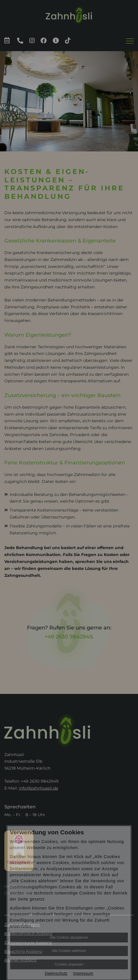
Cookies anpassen (69, 964)
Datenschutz (56, 973)
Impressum (83, 973)
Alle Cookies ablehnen (69, 951)
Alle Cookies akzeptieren (69, 938)
